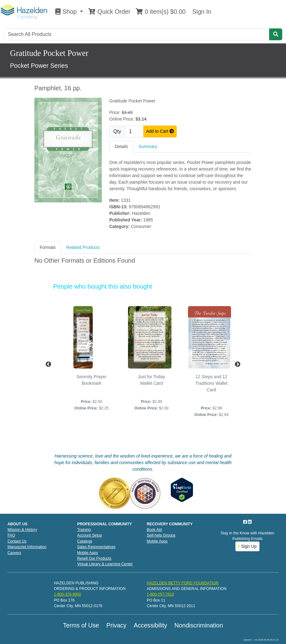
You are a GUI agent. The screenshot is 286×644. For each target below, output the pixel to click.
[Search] (137, 34)
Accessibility (150, 625)
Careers (14, 553)
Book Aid (154, 530)
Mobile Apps (88, 553)
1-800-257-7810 (160, 594)
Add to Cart (160, 131)
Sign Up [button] (247, 546)
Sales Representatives (96, 547)
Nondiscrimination (199, 625)
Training (84, 530)
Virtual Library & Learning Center (105, 564)
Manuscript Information (27, 547)
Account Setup (90, 535)
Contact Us (17, 541)
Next (238, 364)
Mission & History (22, 530)
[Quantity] (134, 131)
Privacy (116, 625)
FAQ (11, 535)
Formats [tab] (48, 247)
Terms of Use (81, 625)
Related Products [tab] (83, 247)
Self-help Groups (161, 535)
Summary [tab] (148, 146)
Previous (48, 364)
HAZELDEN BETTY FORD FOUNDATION (183, 583)
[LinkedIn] (250, 522)
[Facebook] (246, 522)
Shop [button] (67, 12)
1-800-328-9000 (68, 594)
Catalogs (85, 541)
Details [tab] (121, 146)
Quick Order (109, 12)
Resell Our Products (94, 558)
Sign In (201, 12)
